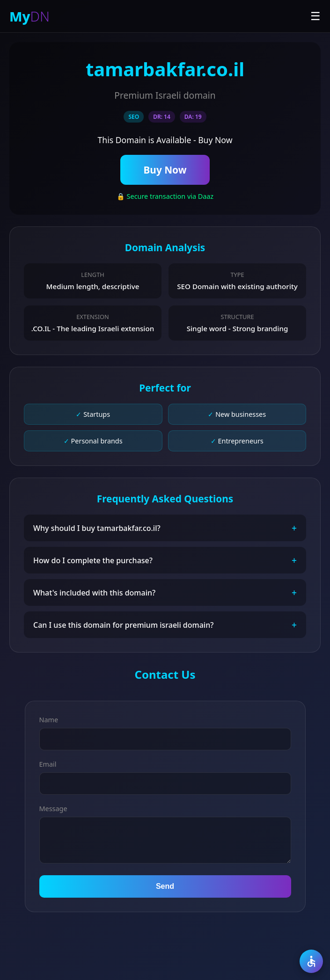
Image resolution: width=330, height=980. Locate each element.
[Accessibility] (311, 961)
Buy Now (165, 170)
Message (53, 809)
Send (165, 886)
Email (48, 764)
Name (49, 720)
